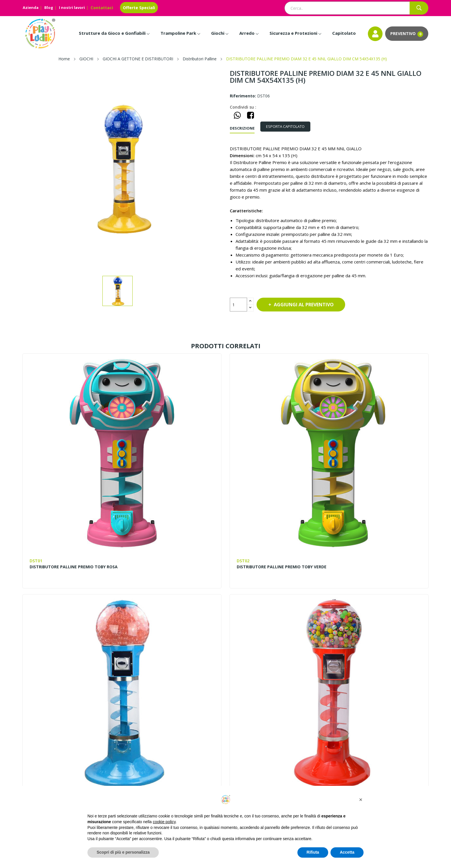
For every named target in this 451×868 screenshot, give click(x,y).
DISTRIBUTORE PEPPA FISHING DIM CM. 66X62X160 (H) (379, 614)
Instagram (41, 784)
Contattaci (102, 8)
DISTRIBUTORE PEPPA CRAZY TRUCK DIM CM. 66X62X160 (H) (273, 614)
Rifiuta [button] (313, 852)
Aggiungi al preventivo (307, 305)
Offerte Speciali (139, 8)
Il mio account (278, 709)
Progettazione (381, 689)
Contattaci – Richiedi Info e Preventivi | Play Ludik (207, 699)
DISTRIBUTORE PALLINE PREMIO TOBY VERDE (171, 466)
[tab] (288, 127)
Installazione (380, 719)
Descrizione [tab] (242, 128)
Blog (49, 7)
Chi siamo (170, 689)
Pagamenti (378, 699)
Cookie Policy (277, 729)
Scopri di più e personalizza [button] (123, 852)
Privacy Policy (277, 719)
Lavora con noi (175, 719)
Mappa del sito (279, 689)
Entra (269, 699)
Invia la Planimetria (386, 709)
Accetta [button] (347, 852)
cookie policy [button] (164, 822)
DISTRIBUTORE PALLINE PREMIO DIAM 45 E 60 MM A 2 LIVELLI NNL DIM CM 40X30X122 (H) (171, 616)
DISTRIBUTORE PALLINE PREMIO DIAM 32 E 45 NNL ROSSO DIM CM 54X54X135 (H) (379, 469)
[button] (361, 800)
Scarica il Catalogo (385, 729)
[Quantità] (238, 305)
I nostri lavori (72, 7)
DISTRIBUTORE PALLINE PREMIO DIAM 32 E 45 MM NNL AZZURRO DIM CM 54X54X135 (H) (275, 469)
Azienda (31, 7)
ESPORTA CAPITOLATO (288, 126)
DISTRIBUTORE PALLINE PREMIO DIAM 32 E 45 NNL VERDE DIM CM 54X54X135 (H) (68, 616)
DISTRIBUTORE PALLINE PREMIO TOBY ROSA (68, 466)
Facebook (28, 784)
